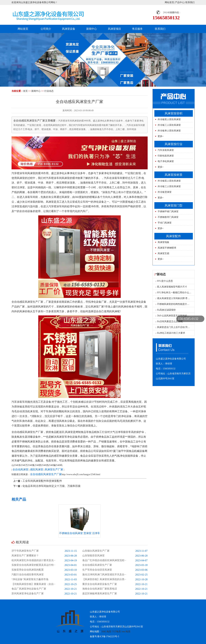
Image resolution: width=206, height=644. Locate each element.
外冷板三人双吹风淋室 (169, 125)
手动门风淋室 (165, 223)
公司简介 (46, 29)
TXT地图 (116, 632)
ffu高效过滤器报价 (166, 310)
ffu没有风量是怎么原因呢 (169, 321)
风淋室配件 (174, 236)
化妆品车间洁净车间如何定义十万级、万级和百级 (51, 486)
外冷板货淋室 (165, 192)
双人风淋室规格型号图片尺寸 (171, 287)
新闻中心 (92, 29)
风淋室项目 (114, 29)
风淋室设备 (69, 29)
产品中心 (180, 2)
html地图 (126, 632)
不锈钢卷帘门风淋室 (168, 217)
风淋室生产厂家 (54, 469)
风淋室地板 (163, 242)
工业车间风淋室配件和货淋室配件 (42, 481)
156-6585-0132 (188, 319)
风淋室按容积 (174, 113)
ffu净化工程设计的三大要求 (170, 333)
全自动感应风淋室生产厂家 (46, 474)
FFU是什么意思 (164, 281)
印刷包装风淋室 (166, 156)
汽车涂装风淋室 (166, 150)
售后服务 (137, 29)
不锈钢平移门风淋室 (168, 212)
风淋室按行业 (174, 144)
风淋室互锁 (163, 253)
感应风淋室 (37, 469)
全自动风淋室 (20, 469)
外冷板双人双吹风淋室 (169, 119)
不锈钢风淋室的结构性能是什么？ (174, 304)
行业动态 (49, 91)
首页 (25, 91)
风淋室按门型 (174, 205)
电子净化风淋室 (166, 161)
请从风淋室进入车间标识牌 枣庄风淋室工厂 (178, 298)
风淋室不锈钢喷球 (167, 248)
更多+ (161, 136)
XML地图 (106, 632)
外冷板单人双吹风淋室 (169, 131)
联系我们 (190, 2)
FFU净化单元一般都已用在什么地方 (175, 293)
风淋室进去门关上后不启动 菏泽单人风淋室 (178, 327)
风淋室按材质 (174, 175)
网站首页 (169, 2)
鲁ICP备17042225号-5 (108, 636)
